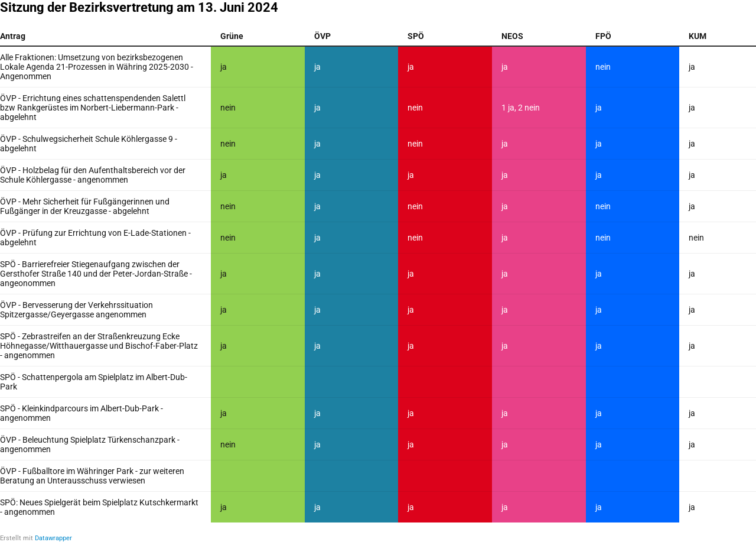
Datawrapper (53, 538)
